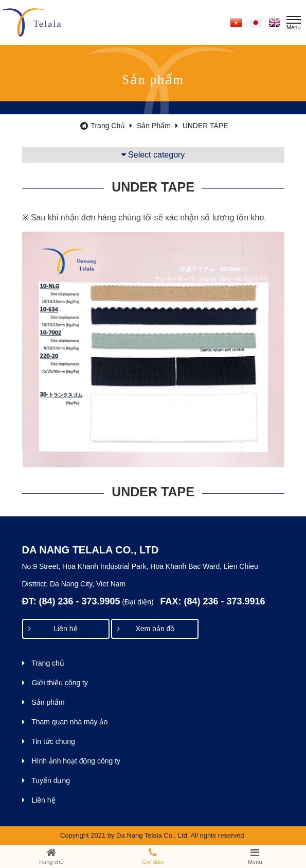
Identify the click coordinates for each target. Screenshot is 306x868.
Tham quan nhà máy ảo (65, 722)
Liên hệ (53, 629)
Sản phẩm (157, 126)
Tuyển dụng (46, 780)
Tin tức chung (49, 741)
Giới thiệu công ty (55, 683)
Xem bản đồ (146, 629)
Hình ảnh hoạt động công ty (71, 761)
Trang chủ (106, 126)
